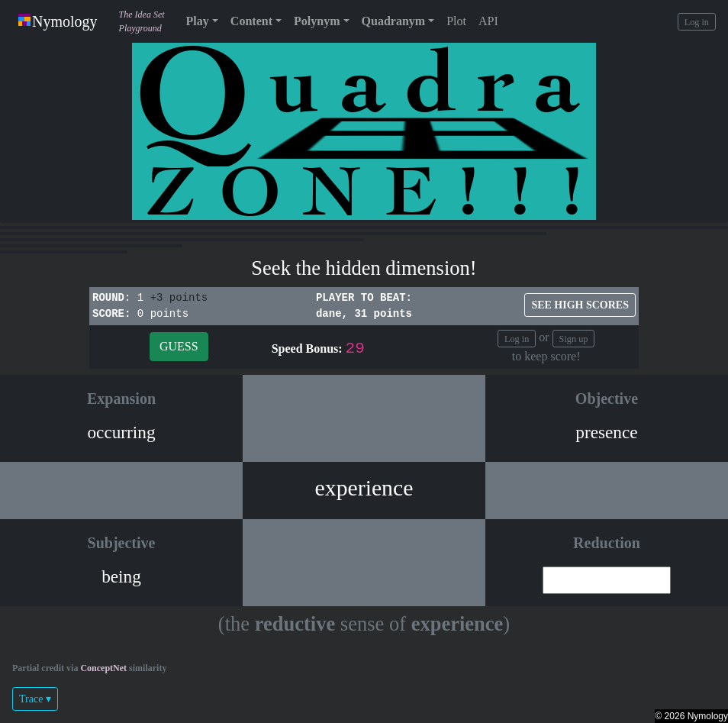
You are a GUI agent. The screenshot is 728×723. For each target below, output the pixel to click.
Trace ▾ (35, 699)
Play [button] (198, 21)
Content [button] (251, 21)
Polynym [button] (317, 21)
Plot (456, 21)
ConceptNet (103, 668)
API (488, 21)
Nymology (58, 21)
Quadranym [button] (394, 21)
